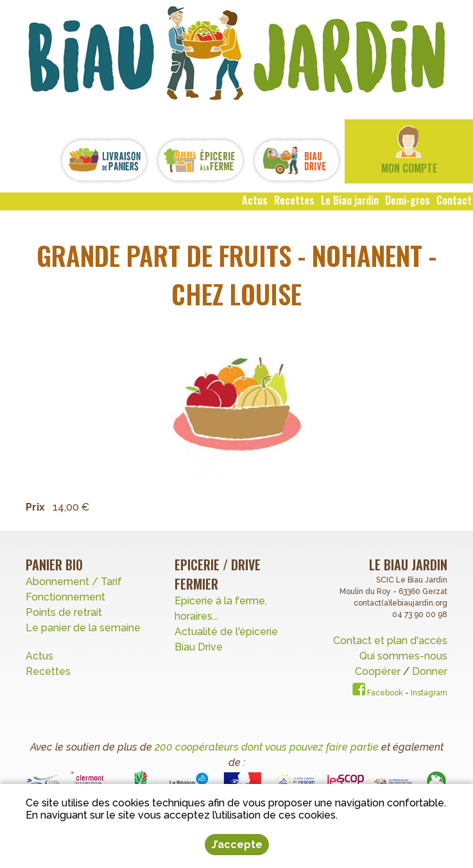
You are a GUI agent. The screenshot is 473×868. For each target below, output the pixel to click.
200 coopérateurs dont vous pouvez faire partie (267, 747)
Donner (430, 671)
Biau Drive (199, 647)
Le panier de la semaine (83, 628)
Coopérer (379, 671)
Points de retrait (64, 612)
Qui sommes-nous (403, 656)
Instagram (429, 693)
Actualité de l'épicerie (226, 632)
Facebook (378, 693)
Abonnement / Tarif (74, 582)
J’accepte (237, 845)
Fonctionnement (65, 597)
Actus (39, 656)
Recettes (49, 671)
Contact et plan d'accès (390, 641)
